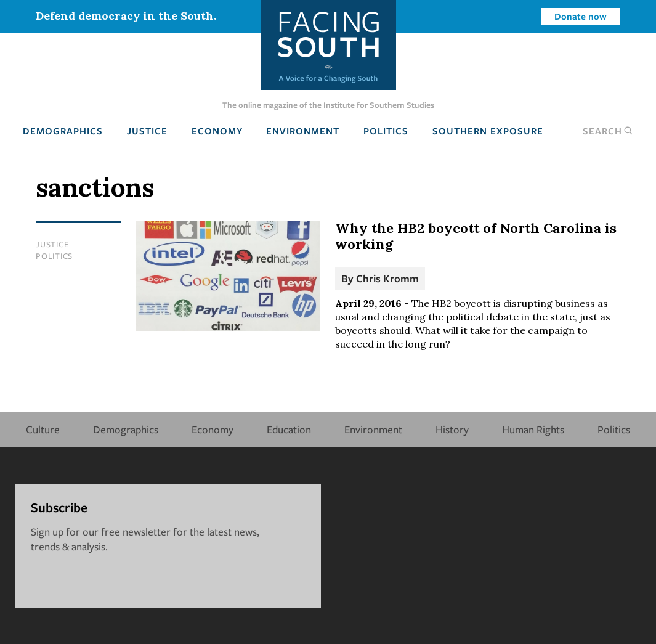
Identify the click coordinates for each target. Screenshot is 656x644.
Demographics (63, 131)
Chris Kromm (387, 278)
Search (608, 131)
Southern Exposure (488, 131)
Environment (303, 131)
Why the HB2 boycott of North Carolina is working (476, 236)
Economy (217, 131)
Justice (147, 131)
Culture (43, 429)
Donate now (581, 16)
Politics (386, 131)
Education (289, 429)
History (452, 429)
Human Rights (533, 429)
